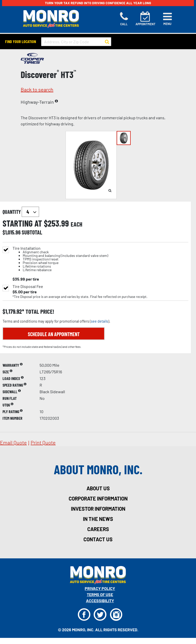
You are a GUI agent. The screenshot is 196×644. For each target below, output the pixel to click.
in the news (98, 519)
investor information (98, 509)
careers (98, 529)
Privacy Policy (100, 588)
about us (98, 488)
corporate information (98, 498)
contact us (98, 539)
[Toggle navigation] (167, 19)
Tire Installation (60, 259)
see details (100, 321)
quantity (21, 212)
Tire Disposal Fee (28, 286)
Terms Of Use (100, 594)
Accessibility (100, 601)
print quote (43, 442)
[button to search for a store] (107, 42)
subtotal (32, 232)
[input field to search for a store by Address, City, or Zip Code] (76, 42)
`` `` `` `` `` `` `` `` (30, 212)
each (77, 224)
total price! (39, 312)
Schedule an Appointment (54, 334)
